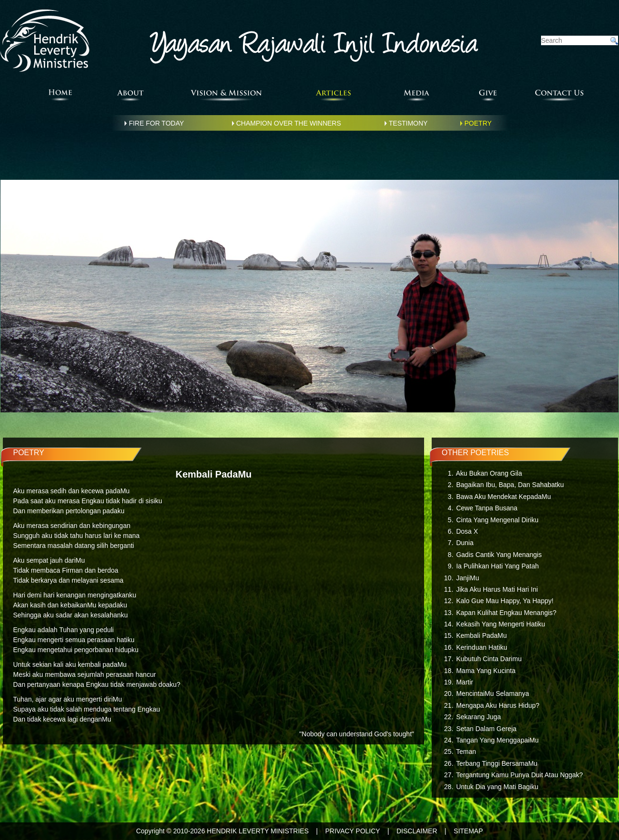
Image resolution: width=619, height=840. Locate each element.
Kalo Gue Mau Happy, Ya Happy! (505, 601)
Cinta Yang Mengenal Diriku (497, 520)
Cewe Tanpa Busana (487, 508)
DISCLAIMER (417, 831)
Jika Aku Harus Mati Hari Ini (497, 589)
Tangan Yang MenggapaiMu (497, 740)
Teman (466, 752)
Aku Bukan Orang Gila (489, 473)
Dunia (465, 543)
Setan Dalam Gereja (486, 729)
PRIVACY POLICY (353, 831)
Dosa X (467, 531)
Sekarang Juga (478, 717)
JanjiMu (467, 578)
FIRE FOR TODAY (156, 123)
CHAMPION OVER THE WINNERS (289, 123)
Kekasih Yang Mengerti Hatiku (500, 624)
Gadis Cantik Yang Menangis (499, 555)
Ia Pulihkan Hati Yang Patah (497, 566)
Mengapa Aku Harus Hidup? (498, 705)
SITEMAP (468, 831)
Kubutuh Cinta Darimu (489, 659)
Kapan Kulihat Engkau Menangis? (506, 613)
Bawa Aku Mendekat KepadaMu (503, 497)
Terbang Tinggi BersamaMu (497, 763)
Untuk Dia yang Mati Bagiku (497, 787)
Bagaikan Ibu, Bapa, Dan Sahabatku (510, 485)
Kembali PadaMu (481, 635)
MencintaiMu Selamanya (492, 693)
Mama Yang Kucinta (486, 671)
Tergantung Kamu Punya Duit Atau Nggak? (519, 775)
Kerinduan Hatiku (481, 647)
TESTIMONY (408, 123)
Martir (464, 682)
